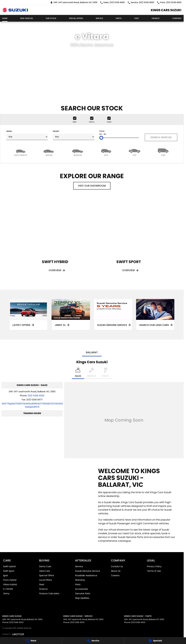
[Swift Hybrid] (55, 239)
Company (177, 18)
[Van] (163, 152)
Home (5, 18)
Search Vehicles (161, 137)
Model (74, 135)
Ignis (6, 575)
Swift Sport (9, 571)
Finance (156, 18)
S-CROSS (8, 589)
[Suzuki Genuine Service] (113, 315)
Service (99, 18)
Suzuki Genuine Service (87, 571)
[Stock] (31, 641)
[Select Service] (92, 373)
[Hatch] (21, 152)
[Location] (78, 373)
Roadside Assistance (86, 575)
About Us (116, 571)
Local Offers (45, 580)
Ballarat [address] (92, 352)
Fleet (137, 18)
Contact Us (117, 566)
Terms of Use (154, 571)
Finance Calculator (49, 593)
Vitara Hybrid (10, 584)
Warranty (80, 580)
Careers (115, 575)
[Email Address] (32, 405)
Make (27, 135)
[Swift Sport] (129, 239)
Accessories (82, 589)
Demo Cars (45, 566)
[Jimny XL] (71, 315)
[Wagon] (78, 152)
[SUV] (106, 152)
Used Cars (45, 571)
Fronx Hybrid (10, 580)
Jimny (6, 593)
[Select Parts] (105, 373)
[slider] (101, 138)
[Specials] (155, 641)
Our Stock (51, 18)
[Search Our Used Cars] (155, 315)
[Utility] (135, 152)
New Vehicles (27, 18)
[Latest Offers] (28, 315)
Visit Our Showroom (92, 186)
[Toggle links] (13, 634)
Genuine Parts (83, 593)
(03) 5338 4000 (36, 396)
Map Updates (82, 598)
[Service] (93, 641)
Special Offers (76, 18)
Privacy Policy (154, 566)
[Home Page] (15, 10)
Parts (119, 18)
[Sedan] (49, 152)
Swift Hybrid (9, 566)
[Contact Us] (74, 3)
